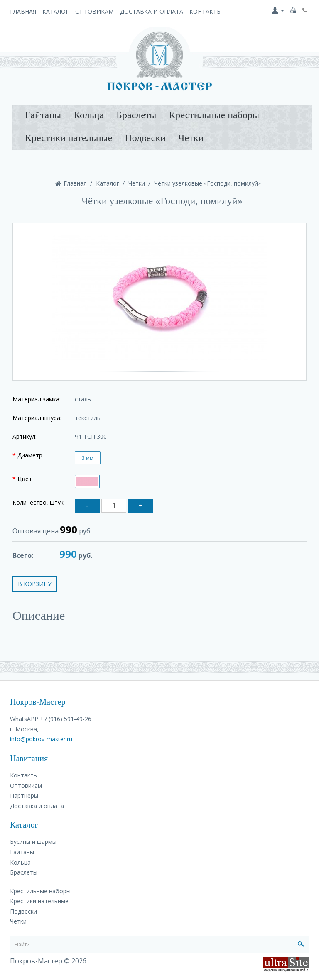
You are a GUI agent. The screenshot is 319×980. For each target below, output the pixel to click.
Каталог (56, 11)
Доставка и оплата (152, 11)
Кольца (89, 115)
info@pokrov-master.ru (41, 739)
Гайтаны (43, 115)
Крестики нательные (69, 138)
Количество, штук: (39, 502)
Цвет (25, 479)
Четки (191, 138)
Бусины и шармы (33, 842)
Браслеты (136, 115)
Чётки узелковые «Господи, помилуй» (207, 183)
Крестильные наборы (214, 115)
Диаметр (30, 455)
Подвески (145, 138)
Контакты (206, 11)
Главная (23, 11)
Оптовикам (94, 11)
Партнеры (24, 795)
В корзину (35, 584)
